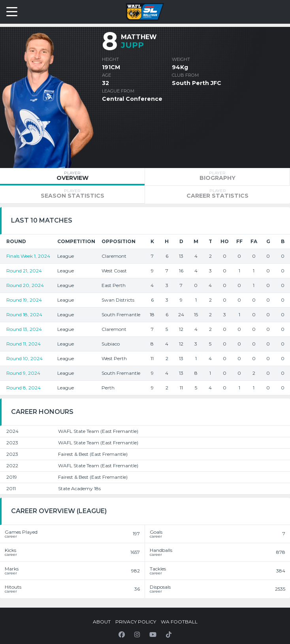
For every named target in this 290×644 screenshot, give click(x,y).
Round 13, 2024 (24, 329)
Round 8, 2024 (24, 388)
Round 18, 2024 (24, 314)
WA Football (179, 622)
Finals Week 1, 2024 (28, 256)
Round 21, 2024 (24, 271)
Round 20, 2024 (25, 285)
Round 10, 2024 (24, 358)
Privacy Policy (136, 622)
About (102, 622)
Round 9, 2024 (23, 373)
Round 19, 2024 (24, 300)
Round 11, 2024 (24, 344)
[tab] (72, 177)
